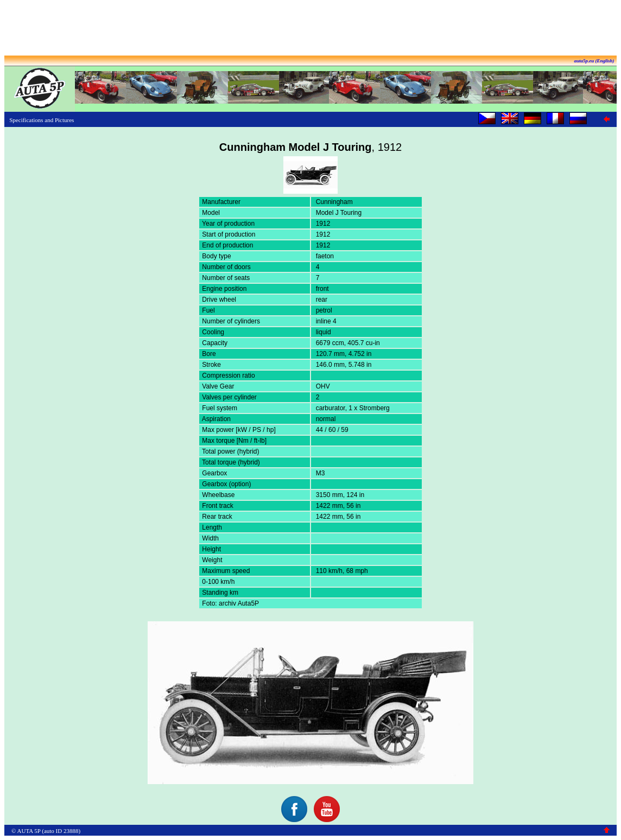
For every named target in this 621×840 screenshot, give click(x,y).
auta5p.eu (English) (594, 61)
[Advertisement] (310, 29)
